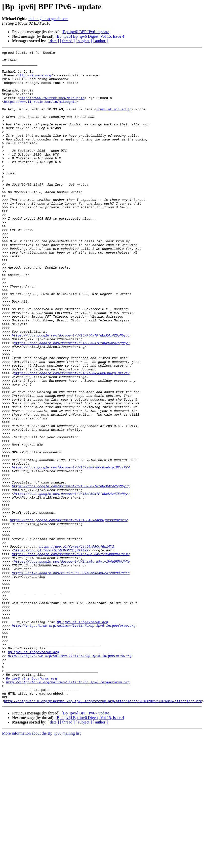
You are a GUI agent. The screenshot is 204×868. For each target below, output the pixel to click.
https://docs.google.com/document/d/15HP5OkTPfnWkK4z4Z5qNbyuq (71, 393)
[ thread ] (67, 41)
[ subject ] (84, 41)
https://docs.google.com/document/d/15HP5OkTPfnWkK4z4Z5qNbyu (72, 402)
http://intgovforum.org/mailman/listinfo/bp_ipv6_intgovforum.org (74, 741)
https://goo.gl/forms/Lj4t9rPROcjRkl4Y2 (76, 646)
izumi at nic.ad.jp (114, 121)
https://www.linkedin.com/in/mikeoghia (40, 112)
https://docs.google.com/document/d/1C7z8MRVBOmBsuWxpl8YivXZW (71, 551)
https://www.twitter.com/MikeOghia (52, 108)
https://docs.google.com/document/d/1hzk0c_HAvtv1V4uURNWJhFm (72, 664)
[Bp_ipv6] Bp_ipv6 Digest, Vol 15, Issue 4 (90, 36)
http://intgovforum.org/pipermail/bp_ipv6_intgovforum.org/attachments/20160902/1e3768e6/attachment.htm (103, 831)
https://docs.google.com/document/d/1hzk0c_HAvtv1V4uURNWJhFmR (71, 655)
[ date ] (53, 41)
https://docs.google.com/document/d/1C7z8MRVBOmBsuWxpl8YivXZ (72, 438)
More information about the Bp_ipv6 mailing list (41, 864)
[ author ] (100, 41)
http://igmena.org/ (35, 80)
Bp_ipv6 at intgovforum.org (82, 736)
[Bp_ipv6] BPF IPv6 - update (85, 32)
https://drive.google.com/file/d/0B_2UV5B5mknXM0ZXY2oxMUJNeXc (71, 678)
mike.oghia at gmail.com (48, 19)
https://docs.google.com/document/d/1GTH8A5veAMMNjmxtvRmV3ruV (69, 614)
